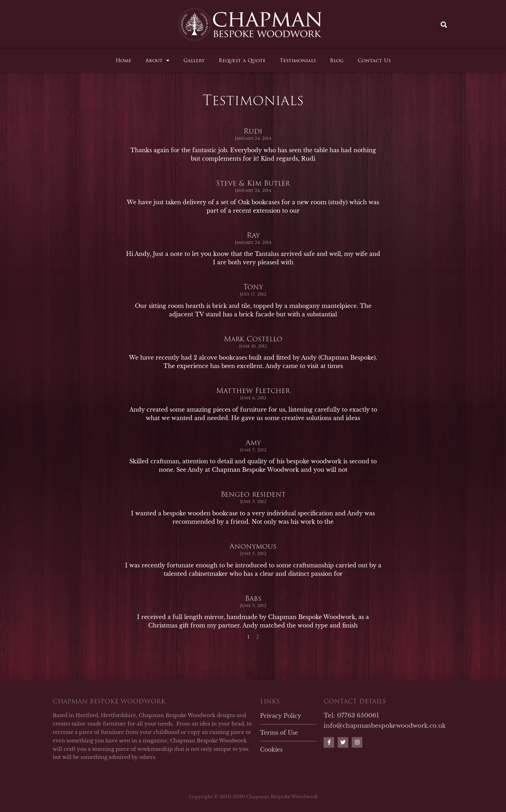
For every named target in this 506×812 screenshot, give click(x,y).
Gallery (194, 60)
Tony (253, 306)
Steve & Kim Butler (253, 202)
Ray (253, 254)
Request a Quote (242, 60)
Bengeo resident (253, 514)
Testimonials (298, 60)
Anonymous (253, 565)
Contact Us (374, 60)
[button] (444, 24)
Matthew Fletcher (253, 410)
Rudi (253, 150)
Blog (337, 60)
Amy (253, 462)
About (157, 60)
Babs (253, 617)
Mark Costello (253, 358)
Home (124, 60)
